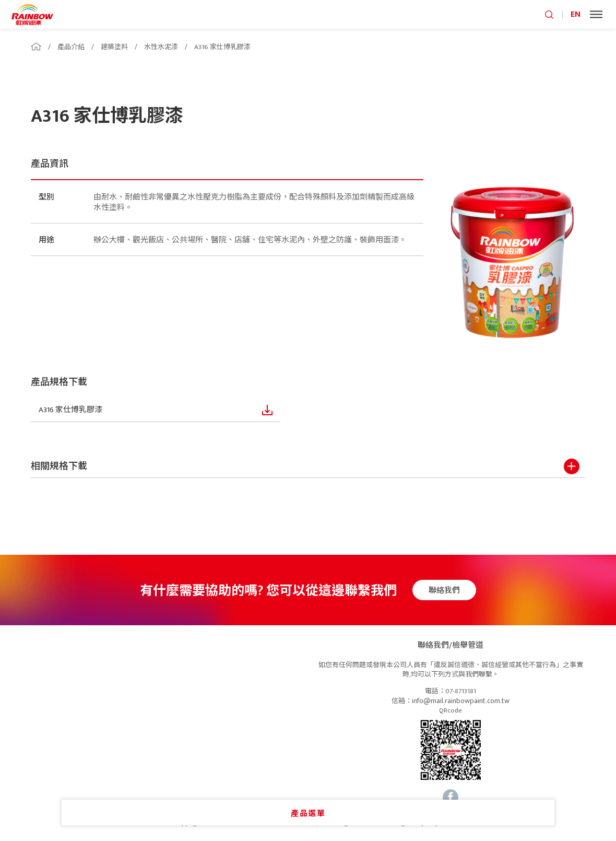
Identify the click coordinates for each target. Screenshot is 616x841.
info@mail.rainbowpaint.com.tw (461, 701)
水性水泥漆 (161, 47)
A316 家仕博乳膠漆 (222, 47)
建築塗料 (114, 47)
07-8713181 (461, 692)
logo (32, 14)
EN (576, 14)
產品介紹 (71, 47)
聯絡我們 (449, 591)
